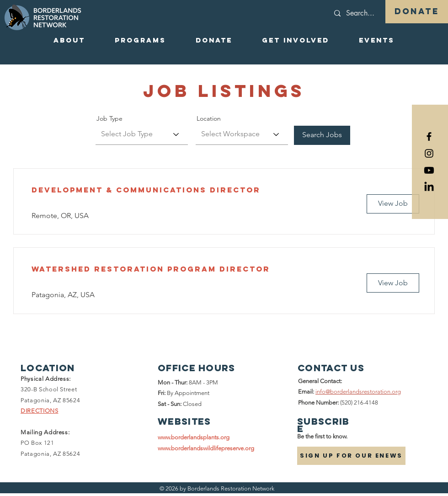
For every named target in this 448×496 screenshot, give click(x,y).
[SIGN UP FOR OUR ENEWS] (351, 456)
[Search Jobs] (322, 135)
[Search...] (379, 13)
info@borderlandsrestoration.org (358, 392)
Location (209, 118)
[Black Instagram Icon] (429, 153)
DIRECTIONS (40, 411)
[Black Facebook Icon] (429, 136)
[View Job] (393, 204)
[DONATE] (417, 12)
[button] (69, 40)
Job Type (109, 118)
